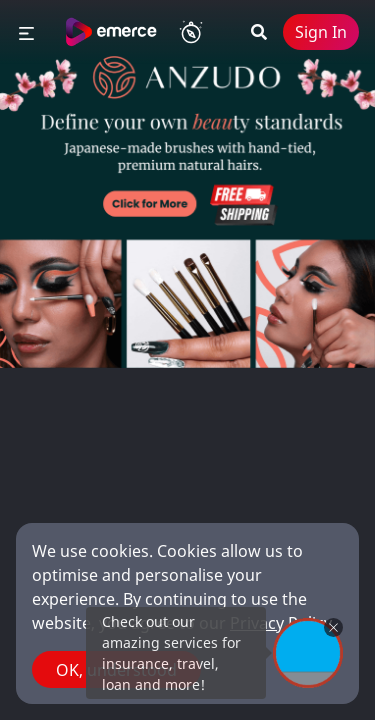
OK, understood (116, 670)
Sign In (321, 32)
